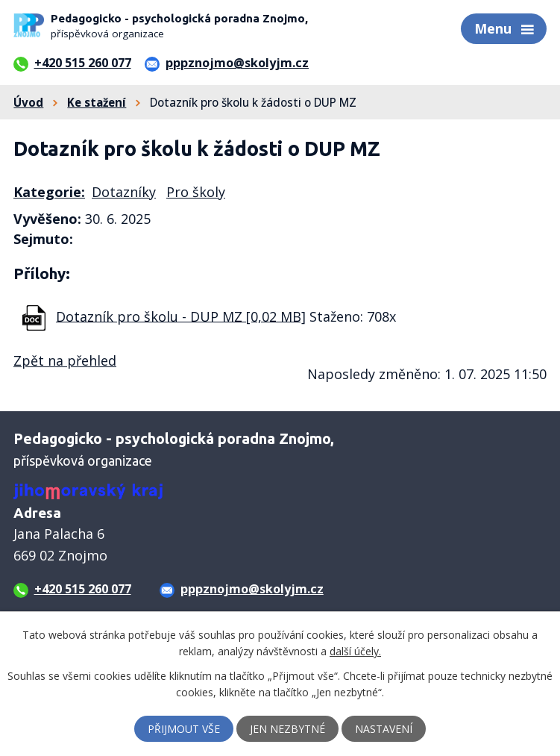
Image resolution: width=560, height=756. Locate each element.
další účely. (355, 651)
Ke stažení (97, 102)
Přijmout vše (184, 729)
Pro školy (196, 192)
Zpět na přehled (65, 360)
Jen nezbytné (287, 729)
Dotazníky (124, 192)
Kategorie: (49, 192)
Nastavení (384, 729)
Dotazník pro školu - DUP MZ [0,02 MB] (181, 316)
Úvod (28, 102)
